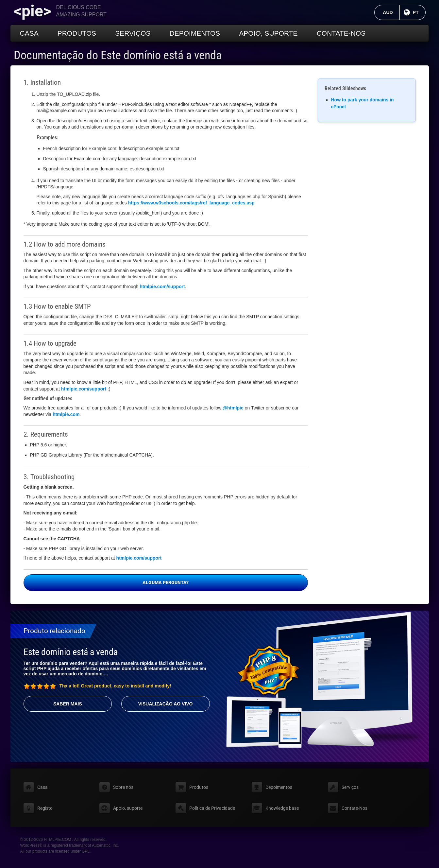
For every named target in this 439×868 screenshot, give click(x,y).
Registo (45, 808)
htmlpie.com (66, 414)
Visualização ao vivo (166, 704)
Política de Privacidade (212, 808)
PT (419, 12)
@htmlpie (233, 408)
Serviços (133, 33)
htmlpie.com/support (162, 286)
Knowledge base (282, 808)
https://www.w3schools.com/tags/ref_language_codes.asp (191, 203)
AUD (391, 12)
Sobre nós (123, 787)
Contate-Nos (341, 33)
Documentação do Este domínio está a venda (118, 55)
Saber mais (68, 704)
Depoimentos (195, 33)
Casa (29, 33)
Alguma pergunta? (166, 582)
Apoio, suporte (268, 33)
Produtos (77, 33)
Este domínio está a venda (71, 652)
